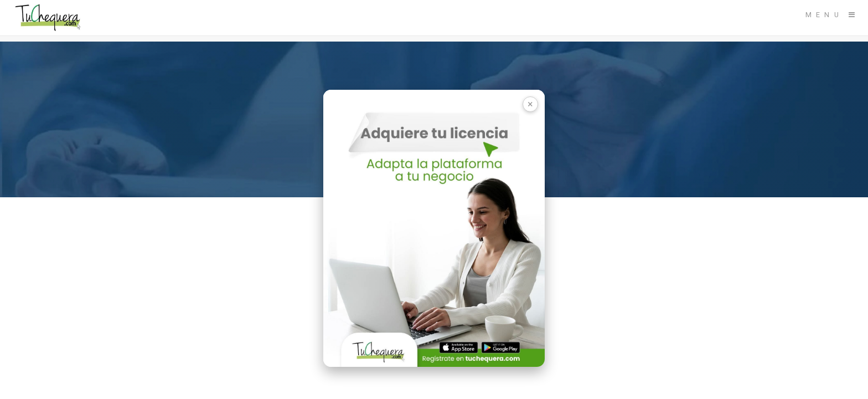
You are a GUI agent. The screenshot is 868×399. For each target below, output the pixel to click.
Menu (824, 15)
